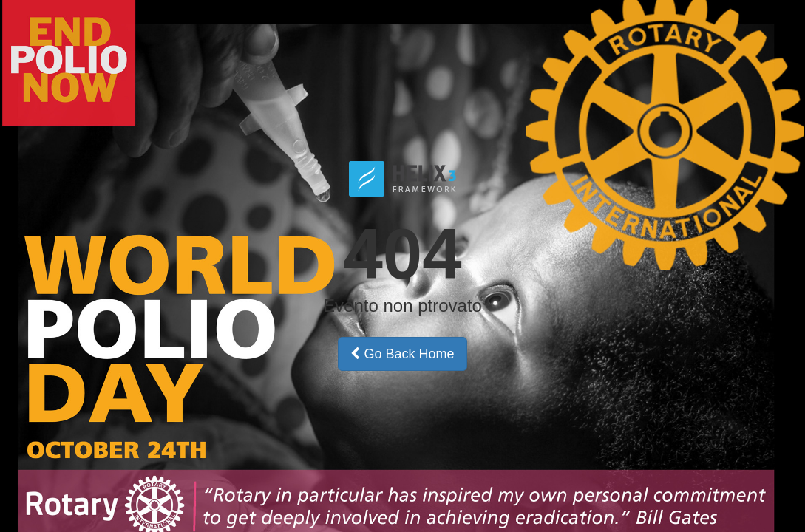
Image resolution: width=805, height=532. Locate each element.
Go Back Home (402, 354)
